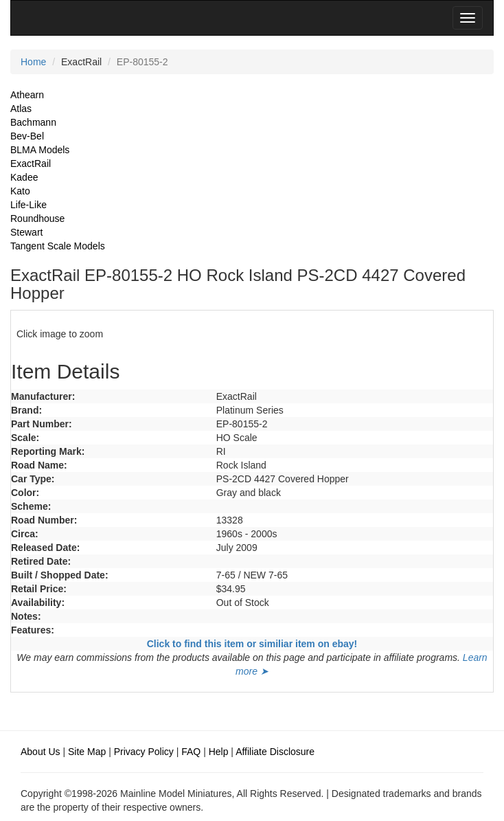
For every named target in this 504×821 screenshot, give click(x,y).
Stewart (26, 232)
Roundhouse (37, 218)
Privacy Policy (144, 752)
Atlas (21, 109)
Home (33, 62)
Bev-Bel (27, 136)
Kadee (24, 177)
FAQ (191, 752)
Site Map (87, 752)
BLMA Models (40, 150)
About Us (41, 752)
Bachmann (33, 122)
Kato (20, 191)
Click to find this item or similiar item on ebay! (252, 644)
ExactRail (31, 164)
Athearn (27, 95)
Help (219, 752)
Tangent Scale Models (58, 246)
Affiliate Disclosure (275, 752)
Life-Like (28, 205)
